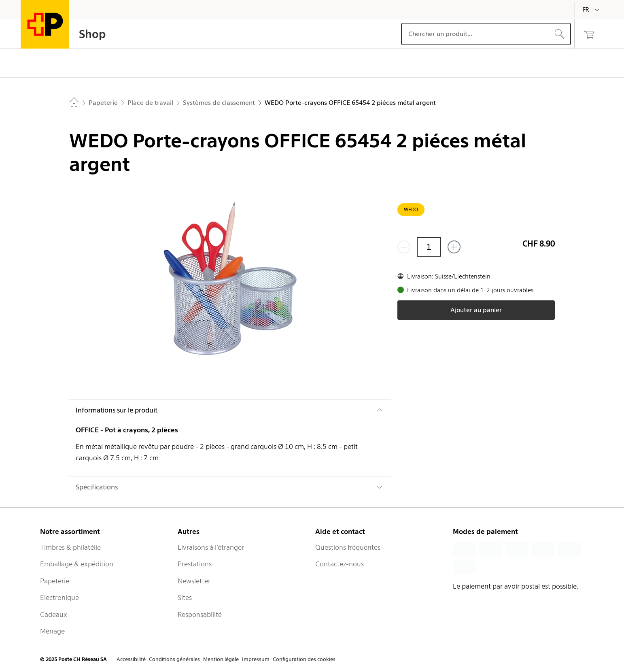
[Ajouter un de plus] (454, 247)
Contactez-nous (340, 564)
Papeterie (55, 581)
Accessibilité (131, 659)
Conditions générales (174, 659)
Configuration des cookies (304, 659)
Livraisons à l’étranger (211, 547)
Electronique (59, 598)
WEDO (411, 209)
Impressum (256, 659)
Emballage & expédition (77, 564)
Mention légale (221, 659)
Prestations (195, 564)
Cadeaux (54, 615)
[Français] (592, 10)
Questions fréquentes (348, 547)
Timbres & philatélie (70, 547)
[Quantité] (429, 247)
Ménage (52, 631)
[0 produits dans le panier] (589, 34)
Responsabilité (200, 615)
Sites (185, 598)
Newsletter (194, 581)
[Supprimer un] (404, 247)
